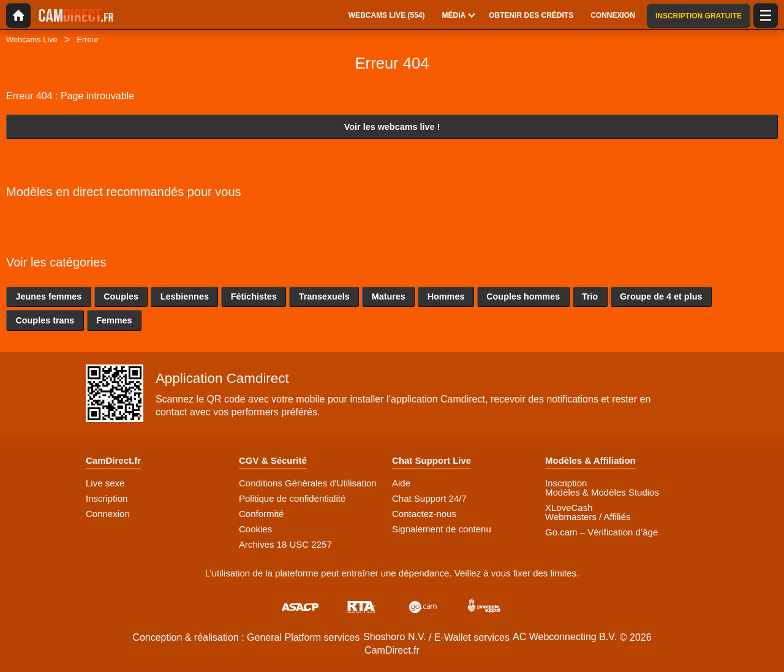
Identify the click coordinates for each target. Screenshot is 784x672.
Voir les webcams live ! (392, 127)
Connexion (108, 514)
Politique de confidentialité (292, 498)
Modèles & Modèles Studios (602, 492)
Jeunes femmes (48, 296)
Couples (121, 296)
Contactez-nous (424, 514)
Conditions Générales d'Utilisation (308, 483)
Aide (401, 483)
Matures (389, 296)
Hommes (446, 296)
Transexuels (324, 296)
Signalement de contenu (442, 529)
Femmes (114, 320)
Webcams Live (32, 40)
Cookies (255, 529)
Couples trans (45, 320)
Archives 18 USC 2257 (285, 544)
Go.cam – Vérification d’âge (601, 532)
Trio (590, 296)
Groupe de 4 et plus (661, 296)
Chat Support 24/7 (429, 498)
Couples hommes (523, 296)
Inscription (107, 498)
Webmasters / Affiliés (588, 517)
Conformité (261, 514)
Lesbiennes (185, 296)
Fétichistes (254, 296)
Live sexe (105, 483)
